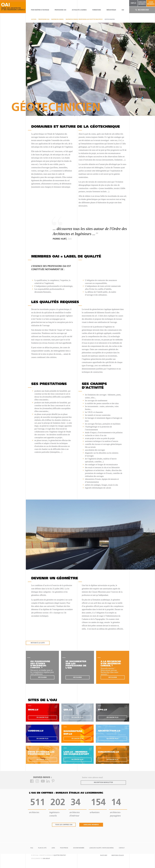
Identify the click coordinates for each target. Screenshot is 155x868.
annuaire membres (142, 3)
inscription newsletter (103, 783)
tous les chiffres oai (64, 825)
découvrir (42, 677)
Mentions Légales (118, 856)
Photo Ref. (104, 856)
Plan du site (42, 848)
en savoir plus (42, 718)
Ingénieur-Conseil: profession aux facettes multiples (84, 19)
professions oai (60, 10)
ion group (46, 859)
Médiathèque (111, 10)
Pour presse (64, 848)
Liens (53, 848)
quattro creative (60, 855)
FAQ (32, 848)
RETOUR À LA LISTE (38, 643)
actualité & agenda (79, 10)
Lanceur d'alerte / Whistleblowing (102, 848)
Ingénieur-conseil (57, 19)
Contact (122, 848)
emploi (133, 3)
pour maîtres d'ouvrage (40, 10)
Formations (97, 10)
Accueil (34, 19)
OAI (123, 10)
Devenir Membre (79, 848)
